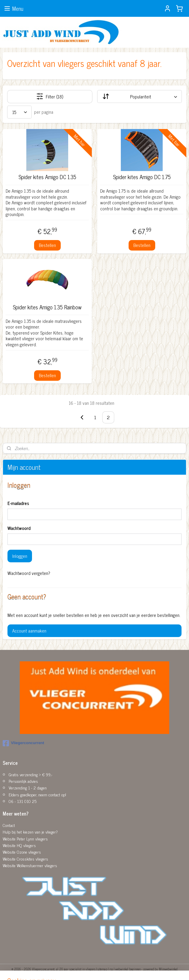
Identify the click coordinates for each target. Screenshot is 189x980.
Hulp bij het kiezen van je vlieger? (30, 832)
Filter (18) (50, 96)
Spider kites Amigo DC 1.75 (142, 177)
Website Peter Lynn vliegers (25, 839)
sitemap (102, 969)
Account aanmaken (29, 631)
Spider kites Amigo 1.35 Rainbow (47, 307)
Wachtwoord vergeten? (29, 573)
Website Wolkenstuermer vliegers (30, 865)
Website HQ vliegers (19, 845)
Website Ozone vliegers (22, 852)
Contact (9, 825)
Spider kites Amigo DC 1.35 (47, 177)
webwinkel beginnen (128, 969)
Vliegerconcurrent (23, 743)
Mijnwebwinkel (168, 969)
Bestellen (47, 245)
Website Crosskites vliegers (25, 859)
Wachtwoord (19, 528)
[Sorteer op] (140, 96)
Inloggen (20, 556)
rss (111, 969)
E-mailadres (18, 503)
